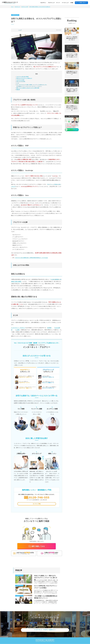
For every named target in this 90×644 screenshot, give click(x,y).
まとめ (18, 83)
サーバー (58, 3)
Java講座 (17, 330)
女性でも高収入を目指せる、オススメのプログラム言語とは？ (40, 7)
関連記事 (18, 89)
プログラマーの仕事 (20, 80)
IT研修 (72, 3)
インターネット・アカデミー (18, 328)
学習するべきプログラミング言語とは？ (24, 78)
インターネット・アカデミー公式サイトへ (45, 630)
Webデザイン (43, 3)
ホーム (12, 7)
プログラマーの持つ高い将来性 (22, 77)
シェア (20, 30)
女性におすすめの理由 (21, 81)
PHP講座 (49, 328)
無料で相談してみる (37, 546)
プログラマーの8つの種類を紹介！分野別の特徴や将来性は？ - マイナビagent (31, 258)
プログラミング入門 (25, 7)
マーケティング (65, 3)
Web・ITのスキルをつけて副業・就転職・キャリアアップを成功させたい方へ (38, 86)
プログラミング (51, 3)
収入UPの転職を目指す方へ (81, 3)
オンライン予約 (37, 504)
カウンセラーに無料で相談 (28, 88)
